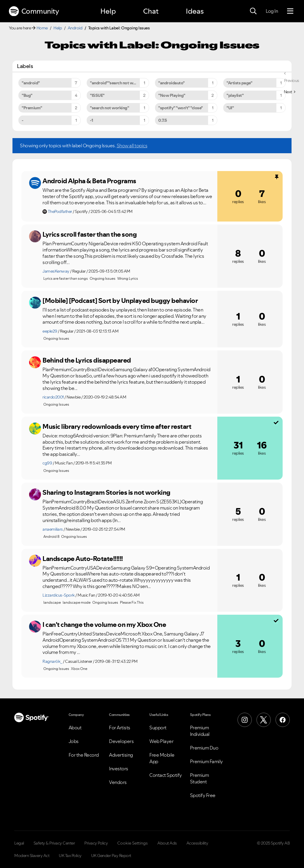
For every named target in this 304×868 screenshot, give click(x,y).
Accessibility (197, 843)
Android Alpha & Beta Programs (89, 181)
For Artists (120, 728)
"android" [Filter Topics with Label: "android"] (31, 83)
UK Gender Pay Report (111, 856)
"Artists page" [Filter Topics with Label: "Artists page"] (239, 83)
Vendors (118, 782)
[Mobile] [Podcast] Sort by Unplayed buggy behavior (120, 301)
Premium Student (199, 778)
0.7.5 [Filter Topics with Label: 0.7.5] (163, 120)
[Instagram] (245, 720)
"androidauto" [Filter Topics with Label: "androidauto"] (171, 83)
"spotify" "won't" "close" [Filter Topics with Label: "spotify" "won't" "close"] (180, 108)
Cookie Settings (133, 843)
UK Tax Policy (70, 856)
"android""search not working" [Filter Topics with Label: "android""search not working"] (118, 83)
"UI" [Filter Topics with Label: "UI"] (230, 108)
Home (42, 28)
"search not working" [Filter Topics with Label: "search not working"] (109, 108)
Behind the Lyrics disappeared (87, 360)
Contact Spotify (166, 775)
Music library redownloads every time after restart (117, 426)
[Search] (253, 11)
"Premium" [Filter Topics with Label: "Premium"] (32, 108)
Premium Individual (200, 731)
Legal (19, 843)
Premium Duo (204, 748)
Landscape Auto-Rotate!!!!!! (83, 559)
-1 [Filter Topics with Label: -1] (91, 120)
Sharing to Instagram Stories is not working (106, 492)
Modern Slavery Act (32, 856)
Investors (119, 769)
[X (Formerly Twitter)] (264, 720)
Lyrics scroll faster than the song (90, 234)
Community (34, 11)
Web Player (161, 741)
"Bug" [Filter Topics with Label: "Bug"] (27, 95)
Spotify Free (203, 795)
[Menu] (290, 11)
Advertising (121, 755)
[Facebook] (283, 720)
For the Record (84, 755)
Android (75, 28)
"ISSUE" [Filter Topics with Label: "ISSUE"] (97, 95)
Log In (272, 11)
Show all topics (132, 146)
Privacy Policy (96, 843)
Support (158, 728)
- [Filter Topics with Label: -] (23, 120)
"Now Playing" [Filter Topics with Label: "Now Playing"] (172, 95)
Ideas (195, 11)
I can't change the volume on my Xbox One (104, 624)
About (75, 728)
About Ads (167, 843)
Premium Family (206, 761)
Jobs (74, 741)
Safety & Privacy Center (54, 843)
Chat (151, 11)
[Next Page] (290, 92)
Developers (121, 741)
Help (108, 11)
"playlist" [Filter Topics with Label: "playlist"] (235, 95)
